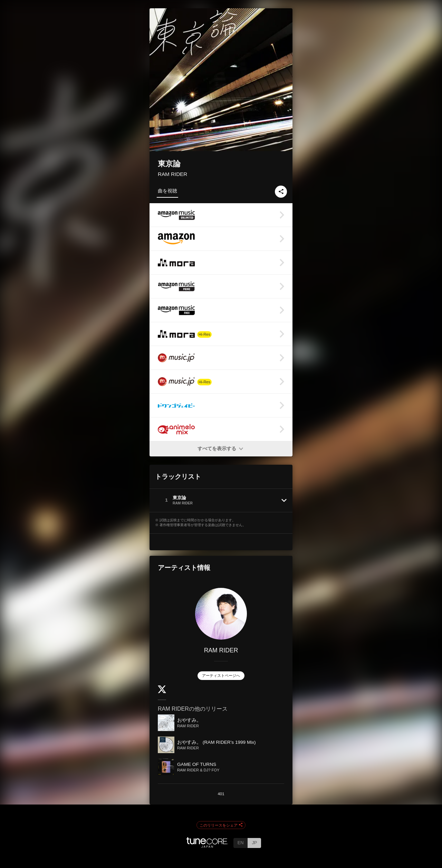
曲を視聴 (167, 191)
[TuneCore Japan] (207, 846)
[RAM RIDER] (221, 614)
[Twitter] (162, 692)
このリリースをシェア (221, 825)
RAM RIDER (172, 174)
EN (241, 843)
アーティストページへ (221, 675)
